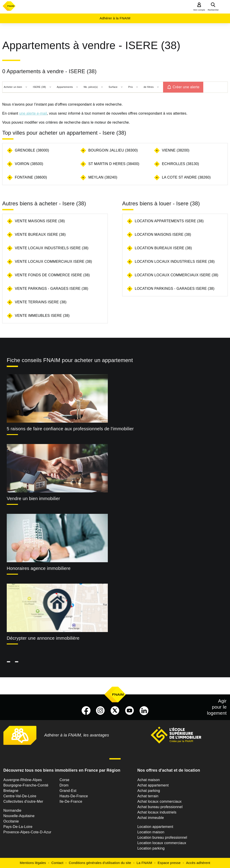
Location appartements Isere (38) (169, 221)
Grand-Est (68, 791)
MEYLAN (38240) (103, 177)
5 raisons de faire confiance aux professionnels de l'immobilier (70, 429)
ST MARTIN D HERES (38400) (114, 164)
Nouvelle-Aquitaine (19, 816)
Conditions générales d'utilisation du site (100, 863)
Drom (64, 785)
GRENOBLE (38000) (32, 150)
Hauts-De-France (74, 796)
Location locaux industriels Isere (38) (175, 262)
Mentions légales (33, 863)
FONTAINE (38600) (31, 177)
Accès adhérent (198, 863)
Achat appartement (153, 785)
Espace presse (169, 863)
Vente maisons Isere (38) (40, 221)
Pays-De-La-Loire (18, 827)
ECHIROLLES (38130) (180, 164)
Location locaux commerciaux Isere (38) (177, 275)
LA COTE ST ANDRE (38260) (186, 177)
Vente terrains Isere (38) (41, 302)
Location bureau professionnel (162, 837)
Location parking (151, 848)
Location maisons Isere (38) (163, 235)
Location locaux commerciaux (162, 843)
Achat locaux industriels (157, 812)
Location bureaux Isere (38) (163, 248)
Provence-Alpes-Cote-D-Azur (27, 832)
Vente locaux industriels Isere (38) (52, 248)
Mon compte (199, 10)
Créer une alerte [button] (186, 87)
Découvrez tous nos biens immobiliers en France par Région (62, 770)
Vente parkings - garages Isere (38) (52, 289)
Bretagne (11, 791)
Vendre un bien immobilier (33, 499)
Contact (57, 863)
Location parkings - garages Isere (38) (175, 289)
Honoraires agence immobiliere (39, 568)
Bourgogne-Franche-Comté (26, 785)
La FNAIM (144, 863)
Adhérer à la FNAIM (115, 18)
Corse (64, 780)
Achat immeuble (150, 818)
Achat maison (148, 780)
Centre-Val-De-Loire (20, 796)
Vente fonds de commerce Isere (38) (52, 275)
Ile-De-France (71, 801)
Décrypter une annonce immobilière (43, 638)
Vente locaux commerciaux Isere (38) (53, 262)
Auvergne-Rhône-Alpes (23, 780)
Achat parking (149, 791)
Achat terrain (148, 796)
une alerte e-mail (33, 113)
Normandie (12, 810)
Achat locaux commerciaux (159, 801)
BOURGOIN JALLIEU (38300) (113, 150)
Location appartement (155, 827)
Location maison (151, 832)
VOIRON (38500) (29, 164)
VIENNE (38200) (176, 150)
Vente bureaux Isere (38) (40, 235)
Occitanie (11, 821)
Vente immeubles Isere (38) (42, 316)
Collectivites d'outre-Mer (23, 801)
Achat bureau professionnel (160, 807)
